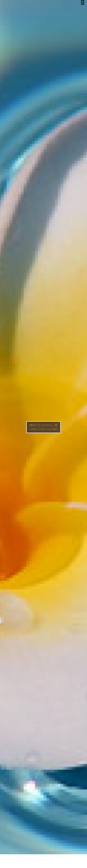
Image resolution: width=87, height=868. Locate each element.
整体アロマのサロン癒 (44, 425)
